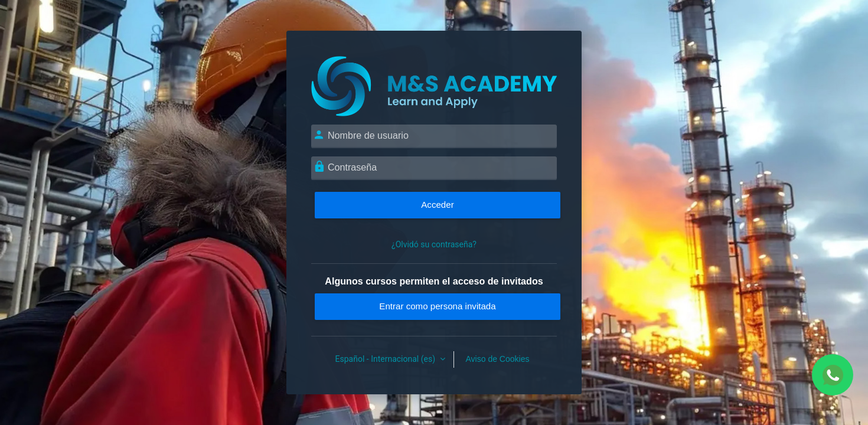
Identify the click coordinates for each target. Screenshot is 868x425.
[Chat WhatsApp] (833, 375)
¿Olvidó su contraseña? (434, 244)
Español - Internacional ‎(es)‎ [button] (386, 359)
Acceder (437, 205)
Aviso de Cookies (498, 359)
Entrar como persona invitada (437, 306)
